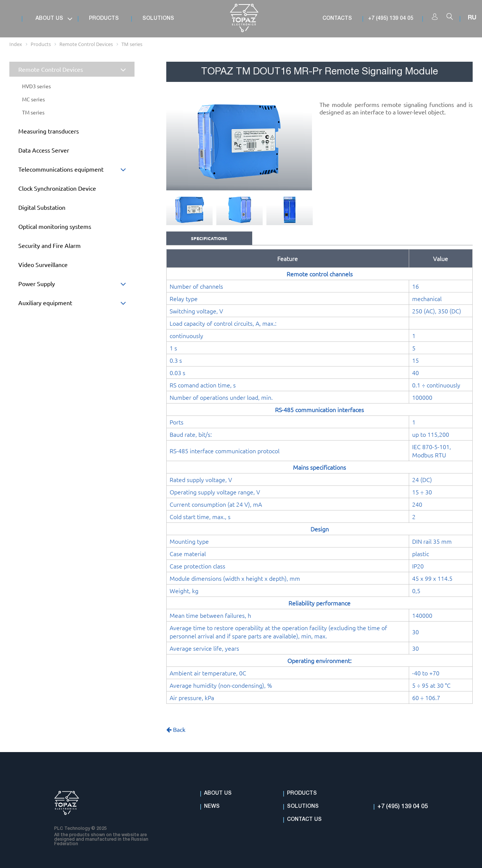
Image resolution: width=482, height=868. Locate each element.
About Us (218, 793)
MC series (33, 99)
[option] (239, 142)
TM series (33, 112)
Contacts (337, 19)
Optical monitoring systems (55, 226)
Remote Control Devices (76, 70)
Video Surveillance (43, 264)
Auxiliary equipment (76, 305)
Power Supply (76, 286)
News (212, 806)
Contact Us (304, 820)
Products (302, 793)
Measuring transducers (49, 131)
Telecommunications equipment (76, 171)
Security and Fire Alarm (50, 245)
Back (176, 729)
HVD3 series (36, 86)
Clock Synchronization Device (57, 188)
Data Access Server (44, 150)
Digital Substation (42, 207)
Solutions (303, 806)
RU (472, 18)
